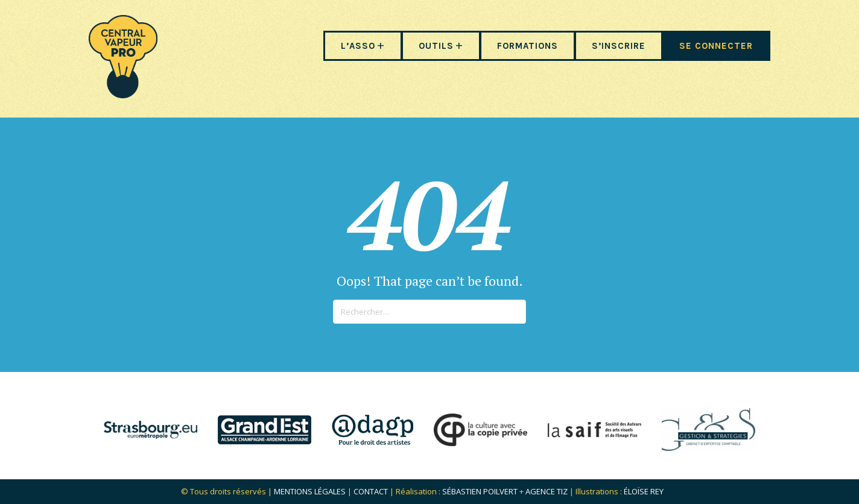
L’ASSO (358, 46)
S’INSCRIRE (619, 46)
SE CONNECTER (716, 46)
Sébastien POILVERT (480, 491)
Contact (371, 491)
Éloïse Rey (644, 491)
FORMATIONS (528, 46)
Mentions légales (310, 491)
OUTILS (436, 46)
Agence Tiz (547, 491)
